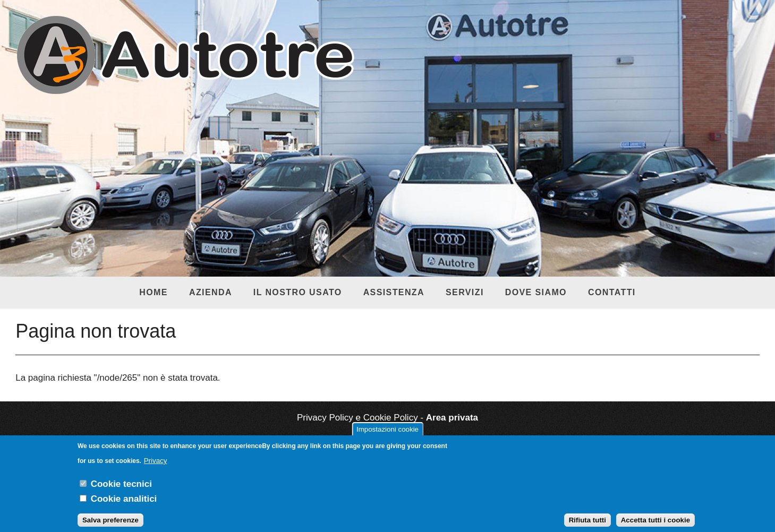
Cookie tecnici (121, 489)
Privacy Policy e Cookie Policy (357, 418)
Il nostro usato (298, 292)
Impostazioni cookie (387, 435)
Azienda (211, 292)
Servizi (465, 292)
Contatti (612, 292)
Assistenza (394, 292)
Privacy (156, 466)
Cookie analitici (124, 504)
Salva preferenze (110, 525)
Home (154, 292)
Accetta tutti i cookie (655, 525)
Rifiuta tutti (587, 525)
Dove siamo (536, 292)
